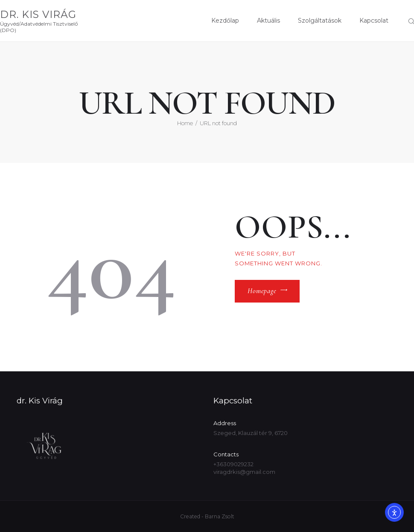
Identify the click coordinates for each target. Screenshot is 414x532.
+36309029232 (233, 464)
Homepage (262, 291)
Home (185, 123)
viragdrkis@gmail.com (244, 472)
